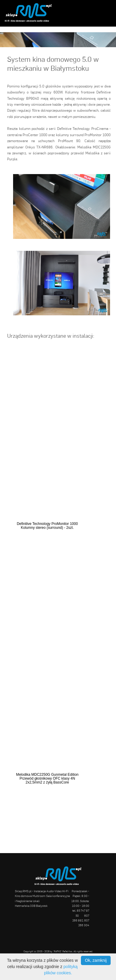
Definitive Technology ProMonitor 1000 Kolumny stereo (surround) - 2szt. (47, 526)
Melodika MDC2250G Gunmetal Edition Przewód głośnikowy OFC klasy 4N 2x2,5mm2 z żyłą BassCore (47, 778)
